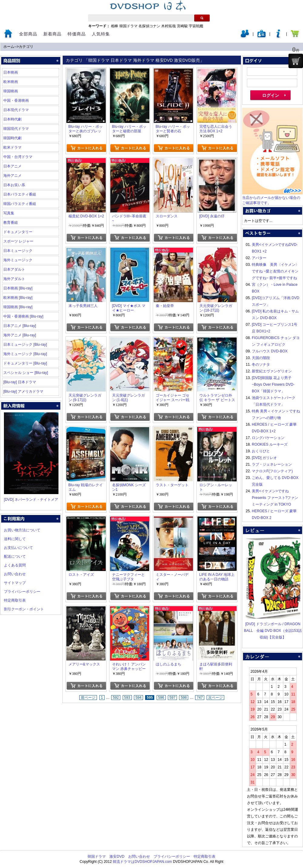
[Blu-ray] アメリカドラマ (23, 391)
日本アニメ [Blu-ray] (20, 326)
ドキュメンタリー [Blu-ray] (25, 363)
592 (116, 698)
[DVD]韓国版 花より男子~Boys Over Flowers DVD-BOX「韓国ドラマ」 (273, 384)
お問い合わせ (15, 574)
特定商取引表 (15, 600)
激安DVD (117, 856)
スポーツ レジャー (18, 241)
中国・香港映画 (16, 101)
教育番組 (11, 223)
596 (161, 698)
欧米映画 (11, 82)
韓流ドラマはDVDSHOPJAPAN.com (142, 862)
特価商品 (77, 34)
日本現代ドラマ (16, 110)
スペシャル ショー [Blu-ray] (26, 373)
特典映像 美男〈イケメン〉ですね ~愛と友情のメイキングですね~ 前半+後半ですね (275, 271)
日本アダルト (14, 269)
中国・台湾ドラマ (18, 157)
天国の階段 (261, 358)
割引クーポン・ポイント (24, 609)
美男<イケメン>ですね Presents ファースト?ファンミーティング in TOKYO (275, 498)
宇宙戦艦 (196, 26)
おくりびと (261, 451)
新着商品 (52, 34)
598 (184, 698)
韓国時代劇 (12, 138)
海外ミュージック (18, 260)
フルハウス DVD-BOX (270, 351)
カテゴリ (26, 47)
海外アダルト (14, 279)
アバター (259, 258)
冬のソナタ (261, 365)
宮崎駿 (182, 26)
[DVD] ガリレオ (264, 458)
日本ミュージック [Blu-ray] (25, 345)
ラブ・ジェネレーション (272, 464)
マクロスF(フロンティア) (272, 471)
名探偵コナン (149, 26)
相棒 (115, 26)
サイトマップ (15, 583)
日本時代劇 (12, 119)
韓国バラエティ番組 (20, 204)
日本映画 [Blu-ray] (18, 288)
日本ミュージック (18, 251)
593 (127, 698)
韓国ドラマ (128, 26)
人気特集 (101, 34)
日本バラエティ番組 (20, 194)
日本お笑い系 (14, 185)
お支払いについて (18, 548)
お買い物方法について (22, 530)
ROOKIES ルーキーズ (270, 444)
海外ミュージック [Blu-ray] (25, 354)
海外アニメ (12, 176)
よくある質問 (15, 565)
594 (138, 698)
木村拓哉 (168, 26)
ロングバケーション (268, 438)
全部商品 (28, 34)
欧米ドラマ (12, 147)
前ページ (88, 698)
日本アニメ (12, 166)
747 (200, 698)
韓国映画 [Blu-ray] (18, 307)
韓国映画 (11, 91)
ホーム (9, 47)
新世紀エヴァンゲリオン (272, 371)
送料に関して (15, 539)
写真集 (9, 213)
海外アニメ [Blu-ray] (20, 335)
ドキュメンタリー (18, 232)
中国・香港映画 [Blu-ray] (23, 316)
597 (172, 698)
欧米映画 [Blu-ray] (18, 298)
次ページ (215, 698)
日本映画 (11, 72)
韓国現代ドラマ (16, 129)
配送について (15, 556)
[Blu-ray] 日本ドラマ (20, 382)
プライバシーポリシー (22, 592)
